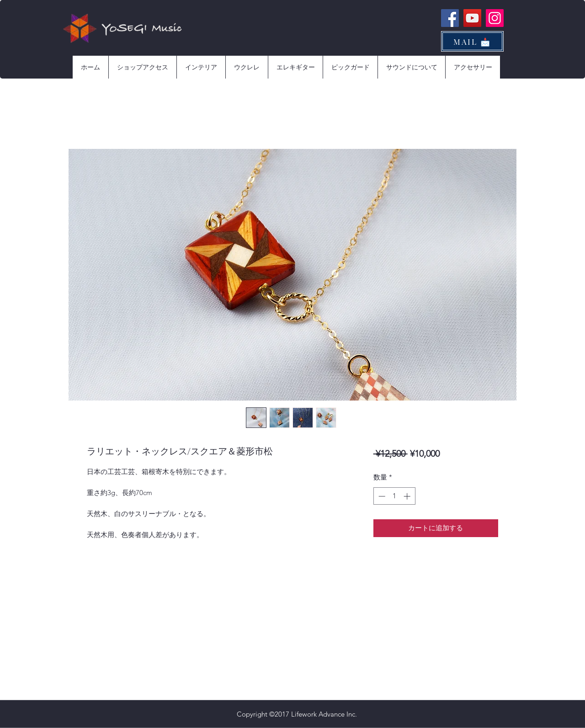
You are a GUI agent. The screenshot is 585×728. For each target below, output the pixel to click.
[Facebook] (450, 18)
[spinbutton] (394, 496)
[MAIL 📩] (472, 41)
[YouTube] (472, 18)
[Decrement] (381, 496)
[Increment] (408, 496)
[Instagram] (495, 18)
